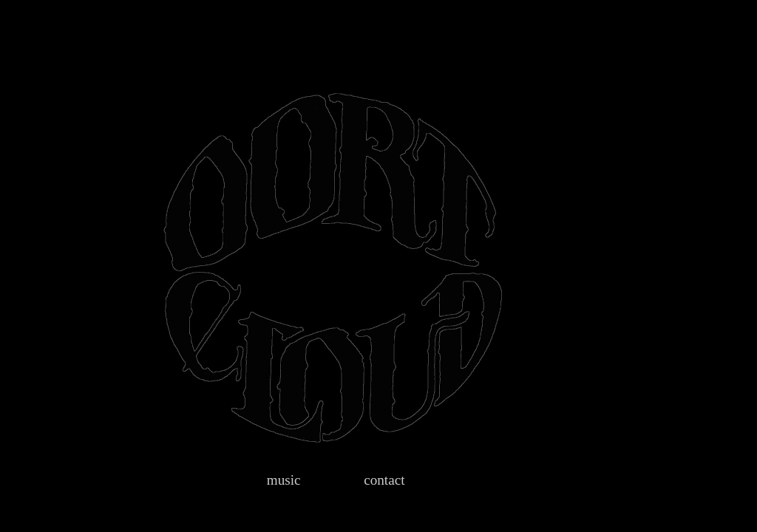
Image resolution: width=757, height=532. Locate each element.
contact (384, 480)
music (284, 480)
